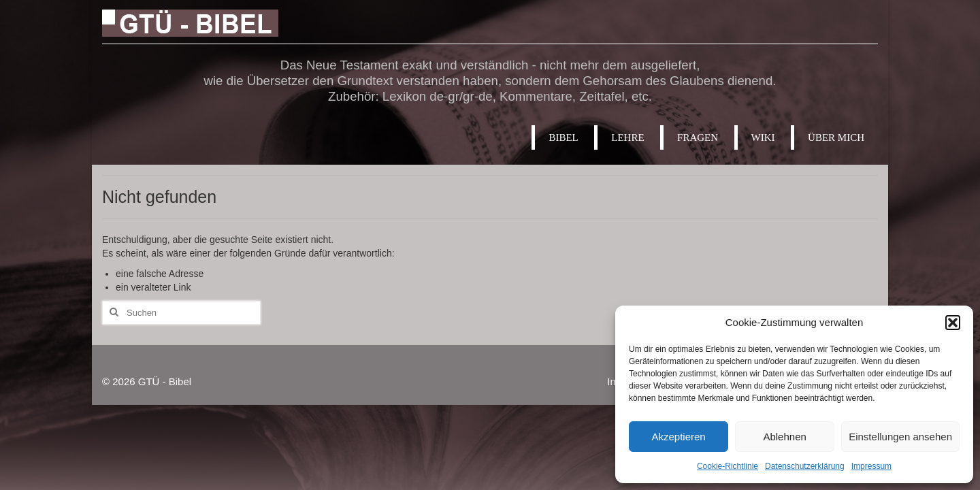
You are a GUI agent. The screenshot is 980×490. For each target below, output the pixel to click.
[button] (953, 323)
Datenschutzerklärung (805, 466)
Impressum (871, 466)
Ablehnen (784, 437)
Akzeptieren (678, 437)
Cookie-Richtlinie (728, 466)
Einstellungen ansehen (900, 437)
